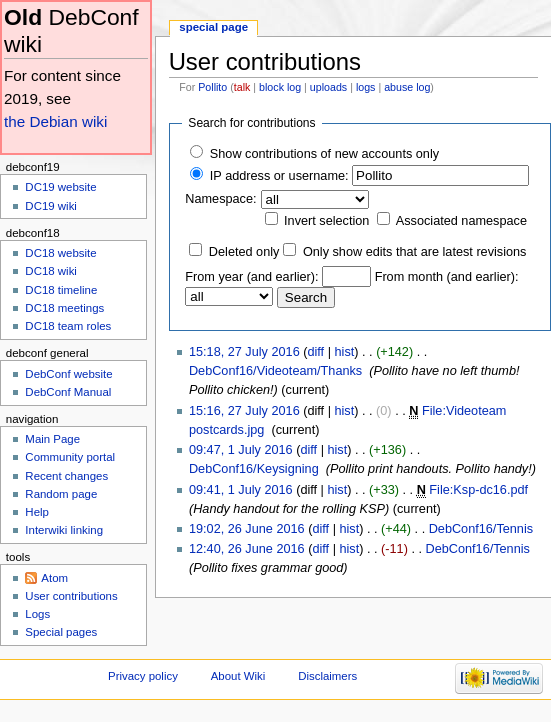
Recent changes (66, 476)
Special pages (61, 632)
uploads (328, 87)
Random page (61, 494)
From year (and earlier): (251, 277)
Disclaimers (327, 676)
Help (37, 512)
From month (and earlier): (447, 277)
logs (366, 87)
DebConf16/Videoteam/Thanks (275, 371)
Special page (213, 27)
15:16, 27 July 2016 (244, 411)
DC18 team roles (68, 326)
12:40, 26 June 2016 (247, 549)
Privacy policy (143, 676)
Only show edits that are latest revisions (415, 252)
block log (280, 87)
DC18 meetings (64, 308)
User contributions (71, 596)
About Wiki (238, 676)
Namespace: (220, 199)
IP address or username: (279, 176)
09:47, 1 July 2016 (241, 450)
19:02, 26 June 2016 (247, 529)
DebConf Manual (68, 392)
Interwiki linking (64, 530)
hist (345, 352)
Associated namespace (461, 221)
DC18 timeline (61, 290)
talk (242, 87)
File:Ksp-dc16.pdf (478, 490)
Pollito (212, 87)
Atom (54, 578)
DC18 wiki (51, 271)
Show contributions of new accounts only (324, 154)
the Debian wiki (55, 121)
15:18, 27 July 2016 (244, 352)
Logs (37, 614)
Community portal (70, 457)
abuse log (407, 87)
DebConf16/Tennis (481, 529)
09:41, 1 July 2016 (241, 490)
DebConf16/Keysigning (254, 469)
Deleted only (244, 252)
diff (315, 352)
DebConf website (68, 374)
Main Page (52, 439)
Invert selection (326, 221)
